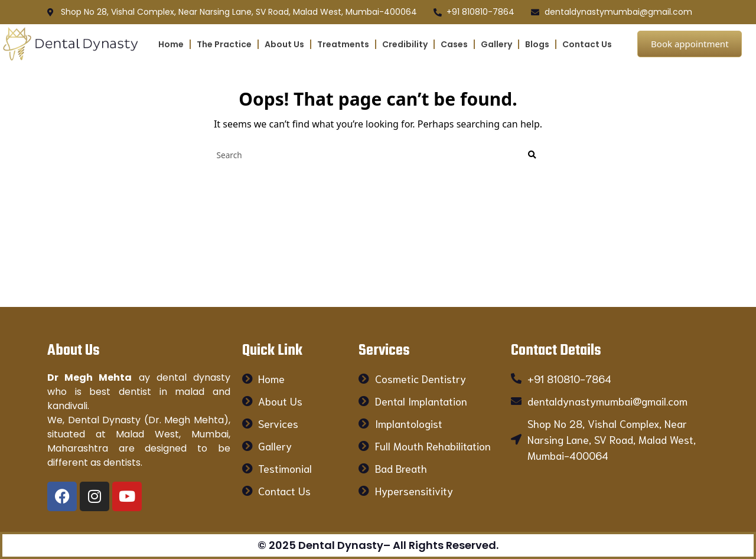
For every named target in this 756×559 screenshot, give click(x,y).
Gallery (496, 44)
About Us (284, 44)
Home (171, 44)
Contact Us (587, 44)
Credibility (405, 44)
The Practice (224, 44)
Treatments (343, 44)
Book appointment (690, 44)
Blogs (537, 44)
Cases (454, 44)
